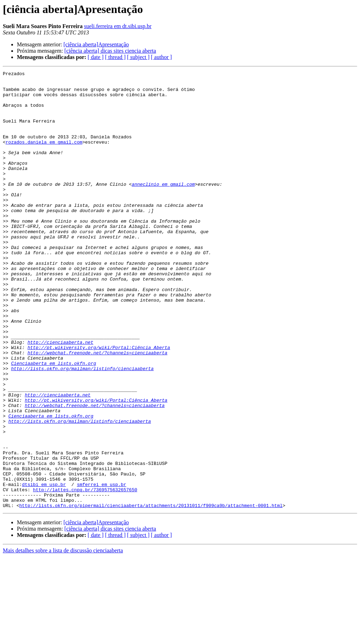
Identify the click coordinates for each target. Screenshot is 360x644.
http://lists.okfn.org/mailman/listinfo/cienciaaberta (82, 428)
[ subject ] (138, 57)
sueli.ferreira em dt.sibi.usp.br (118, 26)
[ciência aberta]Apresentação (96, 44)
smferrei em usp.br (102, 567)
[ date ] (95, 57)
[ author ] (161, 57)
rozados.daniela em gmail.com (44, 157)
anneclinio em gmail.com (163, 207)
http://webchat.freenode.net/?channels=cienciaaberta (97, 409)
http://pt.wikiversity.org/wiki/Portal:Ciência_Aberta (99, 403)
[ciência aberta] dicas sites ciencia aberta (110, 51)
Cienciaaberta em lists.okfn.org (53, 422)
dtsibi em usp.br (44, 567)
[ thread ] (115, 57)
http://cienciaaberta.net (60, 397)
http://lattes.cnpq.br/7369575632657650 (85, 574)
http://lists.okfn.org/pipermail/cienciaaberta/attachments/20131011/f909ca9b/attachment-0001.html (151, 593)
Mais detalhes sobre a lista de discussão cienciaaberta (63, 638)
